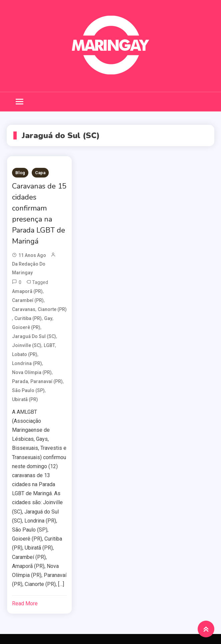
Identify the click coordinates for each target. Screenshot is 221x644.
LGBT (49, 345)
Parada (20, 381)
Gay (48, 318)
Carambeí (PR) (28, 300)
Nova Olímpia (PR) (32, 372)
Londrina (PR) (27, 363)
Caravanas (24, 309)
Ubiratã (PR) (25, 399)
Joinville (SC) (27, 345)
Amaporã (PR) (27, 291)
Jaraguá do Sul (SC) (34, 336)
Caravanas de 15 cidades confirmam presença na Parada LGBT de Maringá (39, 214)
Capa (40, 173)
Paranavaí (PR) (47, 381)
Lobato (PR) (25, 354)
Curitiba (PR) (28, 318)
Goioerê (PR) (26, 327)
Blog (20, 173)
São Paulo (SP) (28, 390)
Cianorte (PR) (52, 309)
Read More (25, 603)
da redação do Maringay (29, 268)
